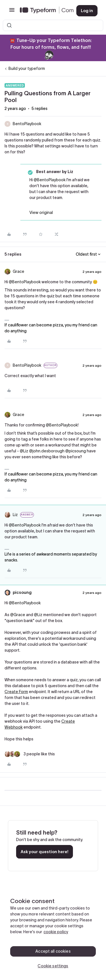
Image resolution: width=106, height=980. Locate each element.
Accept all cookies (53, 951)
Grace (19, 271)
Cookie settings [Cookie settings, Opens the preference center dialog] (53, 966)
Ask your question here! (45, 852)
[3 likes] (30, 754)
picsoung (22, 592)
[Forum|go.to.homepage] (44, 11)
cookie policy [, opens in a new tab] (56, 932)
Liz (15, 515)
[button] (12, 12)
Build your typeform (27, 68)
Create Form (16, 692)
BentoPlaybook (27, 124)
